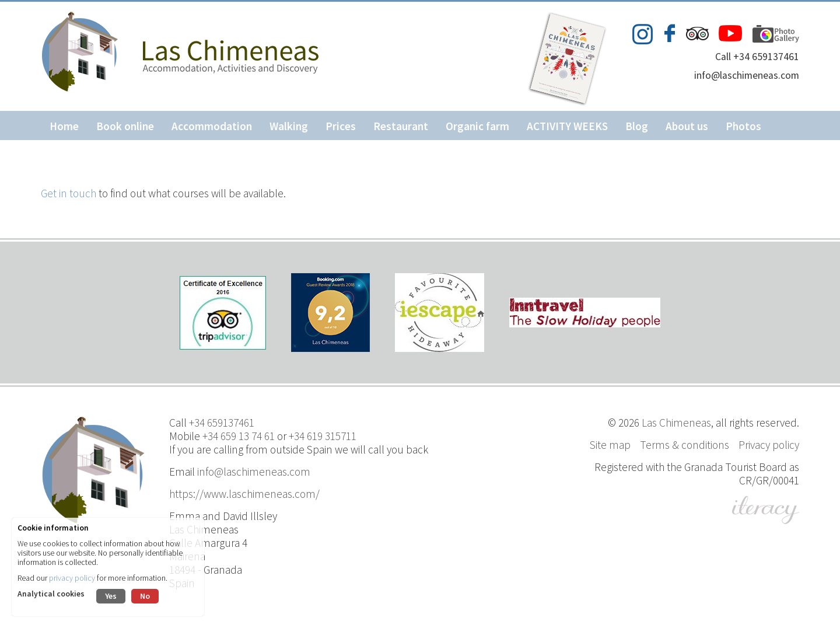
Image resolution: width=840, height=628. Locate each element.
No (145, 596)
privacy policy (72, 578)
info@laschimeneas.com (747, 75)
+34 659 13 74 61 (239, 436)
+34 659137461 (222, 423)
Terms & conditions (685, 445)
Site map (610, 445)
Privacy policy (769, 445)
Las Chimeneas (676, 423)
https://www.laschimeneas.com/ (244, 494)
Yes (111, 596)
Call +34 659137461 (757, 57)
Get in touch (69, 193)
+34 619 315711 (323, 436)
